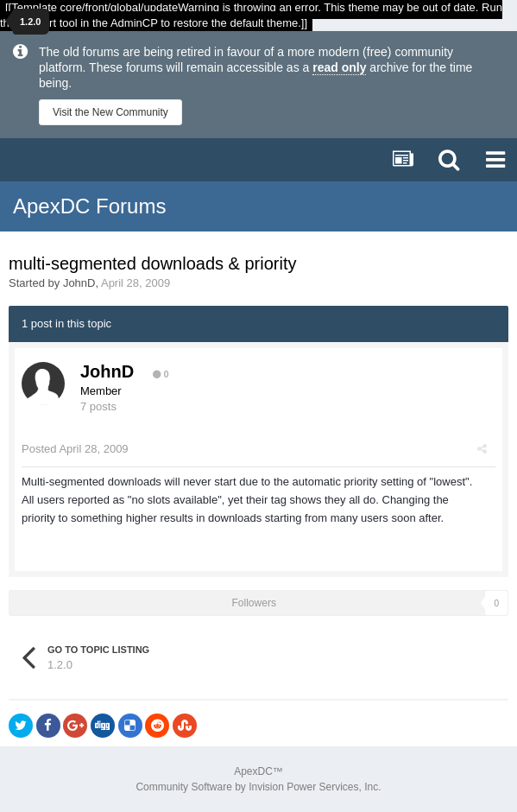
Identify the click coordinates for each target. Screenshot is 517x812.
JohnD (79, 283)
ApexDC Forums (89, 206)
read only (339, 67)
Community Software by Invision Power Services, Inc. (258, 787)
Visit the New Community (110, 112)
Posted (75, 449)
